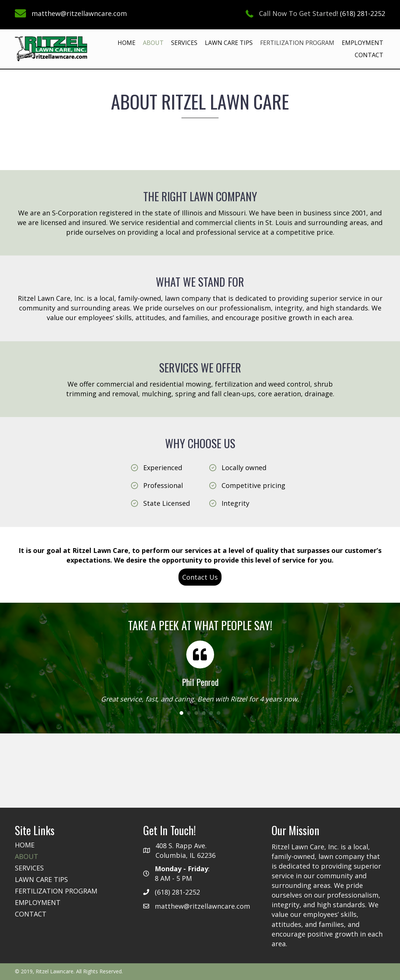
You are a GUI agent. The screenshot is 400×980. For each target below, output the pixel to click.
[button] (200, 577)
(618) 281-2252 (363, 13)
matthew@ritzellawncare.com (79, 13)
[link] (127, 43)
